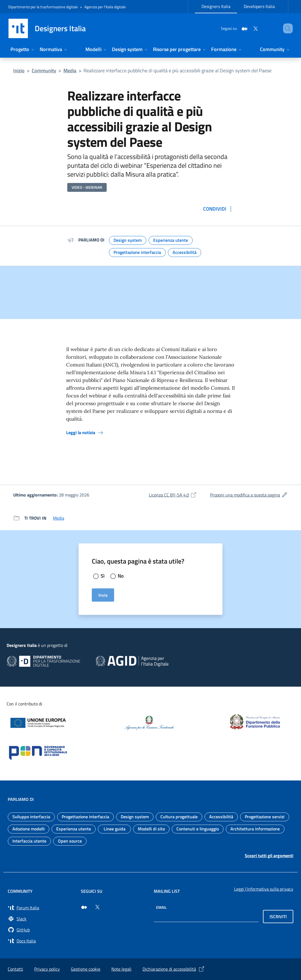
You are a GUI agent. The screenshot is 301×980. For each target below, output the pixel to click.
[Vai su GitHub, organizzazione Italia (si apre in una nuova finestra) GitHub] (41, 930)
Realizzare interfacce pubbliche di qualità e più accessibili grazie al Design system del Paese (178, 71)
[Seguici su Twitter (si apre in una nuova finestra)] (97, 907)
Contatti (15, 969)
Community (44, 71)
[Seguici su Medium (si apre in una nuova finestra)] (84, 907)
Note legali (121, 969)
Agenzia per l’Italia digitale (105, 7)
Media (70, 71)
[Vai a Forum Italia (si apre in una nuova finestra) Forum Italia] (41, 908)
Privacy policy (47, 969)
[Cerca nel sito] (286, 28)
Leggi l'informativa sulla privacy (264, 889)
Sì (103, 576)
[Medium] (237, 28)
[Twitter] (248, 28)
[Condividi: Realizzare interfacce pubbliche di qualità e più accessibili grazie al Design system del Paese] (219, 209)
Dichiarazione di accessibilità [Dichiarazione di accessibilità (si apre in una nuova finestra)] (174, 969)
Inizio (19, 71)
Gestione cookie (86, 969)
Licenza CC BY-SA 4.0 (173, 495)
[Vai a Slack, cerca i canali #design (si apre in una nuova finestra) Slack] (41, 919)
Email (161, 907)
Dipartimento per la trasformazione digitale (43, 7)
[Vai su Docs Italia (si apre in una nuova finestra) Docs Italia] (41, 941)
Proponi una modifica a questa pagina (249, 495)
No (121, 576)
